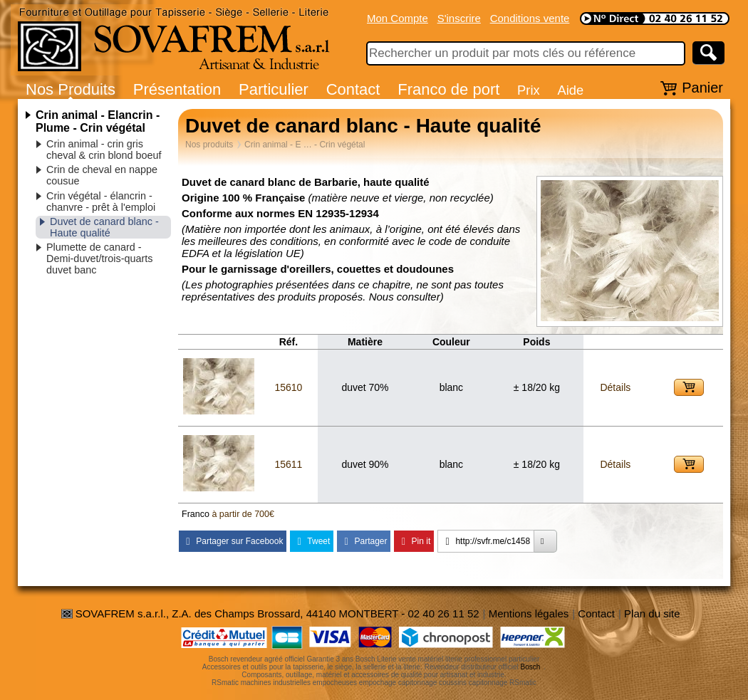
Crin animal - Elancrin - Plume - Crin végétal (98, 121)
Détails (615, 387)
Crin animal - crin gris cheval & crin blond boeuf (104, 150)
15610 (288, 387)
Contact (353, 89)
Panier (702, 88)
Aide (570, 90)
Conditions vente (530, 18)
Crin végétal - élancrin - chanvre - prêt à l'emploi (101, 202)
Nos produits (209, 145)
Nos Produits (71, 89)
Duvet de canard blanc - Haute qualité (104, 227)
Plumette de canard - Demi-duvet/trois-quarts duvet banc (100, 258)
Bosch (531, 667)
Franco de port (448, 89)
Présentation (177, 89)
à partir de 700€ (243, 514)
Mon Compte (398, 18)
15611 (288, 464)
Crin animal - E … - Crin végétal (305, 145)
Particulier (274, 89)
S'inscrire (459, 18)
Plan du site (652, 613)
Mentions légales (529, 613)
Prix (529, 90)
